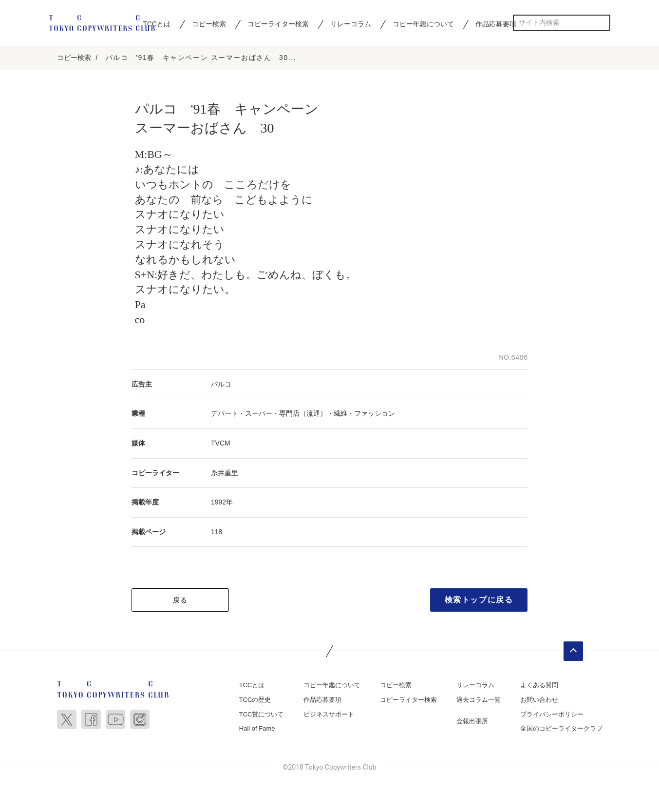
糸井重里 (225, 473)
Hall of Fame (257, 729)
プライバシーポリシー (552, 715)
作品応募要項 (496, 24)
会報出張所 (472, 722)
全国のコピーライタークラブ (561, 729)
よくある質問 (539, 686)
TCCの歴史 (255, 701)
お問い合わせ (539, 701)
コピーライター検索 (278, 24)
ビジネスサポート (329, 715)
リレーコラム (351, 24)
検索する (602, 23)
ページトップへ (573, 652)
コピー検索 (209, 24)
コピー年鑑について (423, 24)
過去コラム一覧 (479, 701)
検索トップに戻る (479, 601)
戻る (180, 601)
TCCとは (252, 686)
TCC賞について (262, 715)
